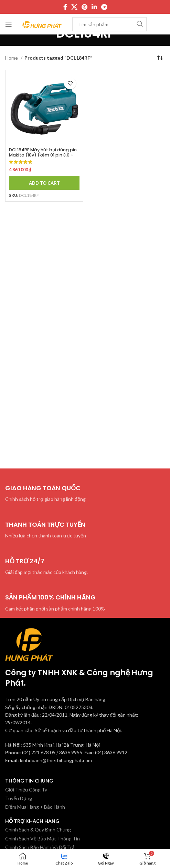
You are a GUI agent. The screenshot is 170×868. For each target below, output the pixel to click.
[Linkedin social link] (94, 7)
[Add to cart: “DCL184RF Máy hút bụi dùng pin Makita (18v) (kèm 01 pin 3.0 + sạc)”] (44, 183)
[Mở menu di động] (9, 24)
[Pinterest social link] (84, 7)
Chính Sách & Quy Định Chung (38, 830)
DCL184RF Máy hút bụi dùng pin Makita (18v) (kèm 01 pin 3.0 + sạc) (43, 155)
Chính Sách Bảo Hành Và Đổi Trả (40, 847)
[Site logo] (42, 24)
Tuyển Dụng (19, 798)
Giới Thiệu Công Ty (26, 790)
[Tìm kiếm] (110, 24)
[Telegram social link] (104, 7)
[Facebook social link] (65, 7)
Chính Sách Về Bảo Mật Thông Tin (42, 839)
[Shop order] (160, 58)
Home (12, 58)
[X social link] (74, 7)
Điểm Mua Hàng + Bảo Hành (35, 807)
